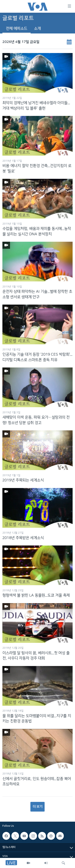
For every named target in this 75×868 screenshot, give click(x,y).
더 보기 (37, 807)
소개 (37, 29)
